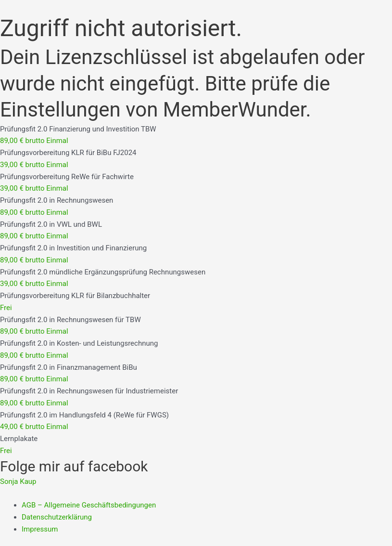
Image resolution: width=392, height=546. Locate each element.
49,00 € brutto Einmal (34, 427)
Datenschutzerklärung (57, 517)
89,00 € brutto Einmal (34, 141)
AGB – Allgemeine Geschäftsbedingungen (89, 505)
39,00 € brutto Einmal (34, 165)
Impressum (40, 529)
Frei (6, 308)
